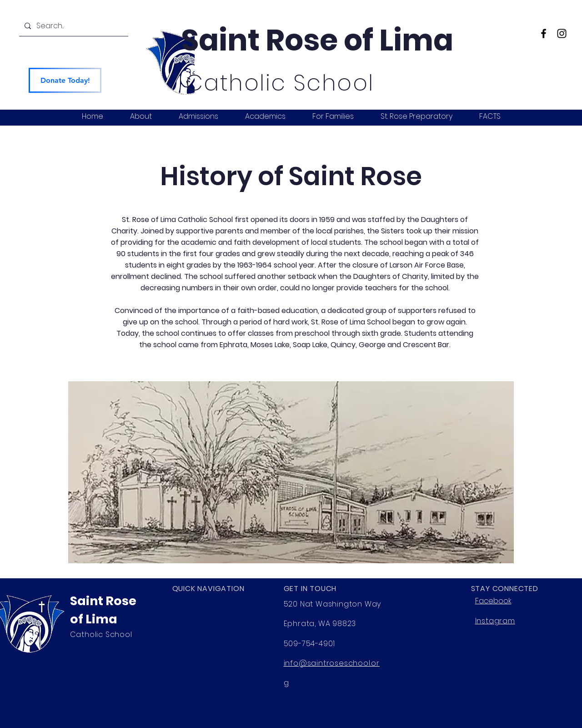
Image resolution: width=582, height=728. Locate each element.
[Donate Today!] (65, 80)
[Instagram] (562, 33)
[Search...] (73, 26)
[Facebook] (544, 33)
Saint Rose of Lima (317, 40)
